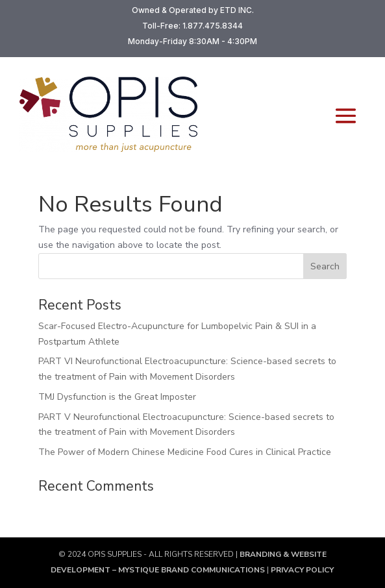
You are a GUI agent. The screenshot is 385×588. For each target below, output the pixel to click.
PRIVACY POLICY (301, 570)
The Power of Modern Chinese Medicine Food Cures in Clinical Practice (185, 452)
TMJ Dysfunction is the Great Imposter (117, 397)
